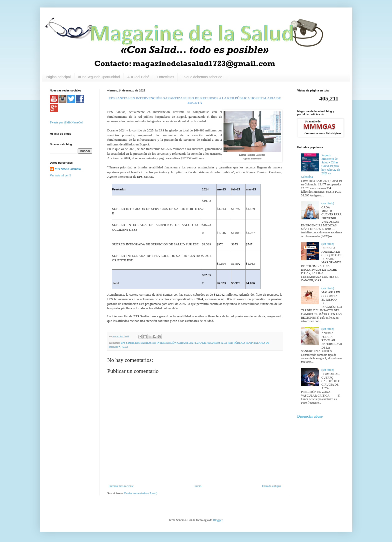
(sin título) (328, 203)
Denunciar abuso (310, 416)
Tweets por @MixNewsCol (66, 122)
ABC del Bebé (138, 77)
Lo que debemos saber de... (203, 77)
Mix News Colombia (68, 169)
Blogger (218, 520)
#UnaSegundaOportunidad (99, 77)
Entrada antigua (271, 486)
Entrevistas (165, 77)
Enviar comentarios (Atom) (141, 493)
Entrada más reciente (121, 486)
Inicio (198, 486)
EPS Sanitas (127, 343)
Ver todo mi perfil (60, 175)
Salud (125, 347)
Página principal (58, 77)
